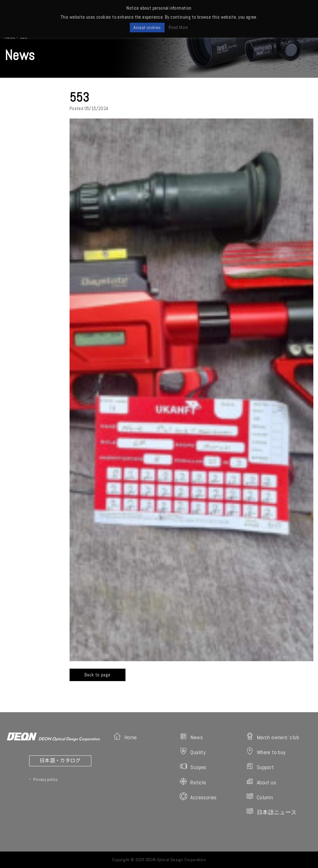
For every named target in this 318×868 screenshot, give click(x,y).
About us (261, 782)
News (191, 737)
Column (259, 797)
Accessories (198, 797)
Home (125, 737)
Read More (178, 27)
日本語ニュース (271, 812)
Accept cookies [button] (147, 28)
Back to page (98, 675)
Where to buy (266, 752)
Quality (193, 752)
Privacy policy (45, 779)
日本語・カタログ (60, 760)
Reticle (193, 782)
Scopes (193, 766)
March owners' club (273, 737)
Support (260, 766)
